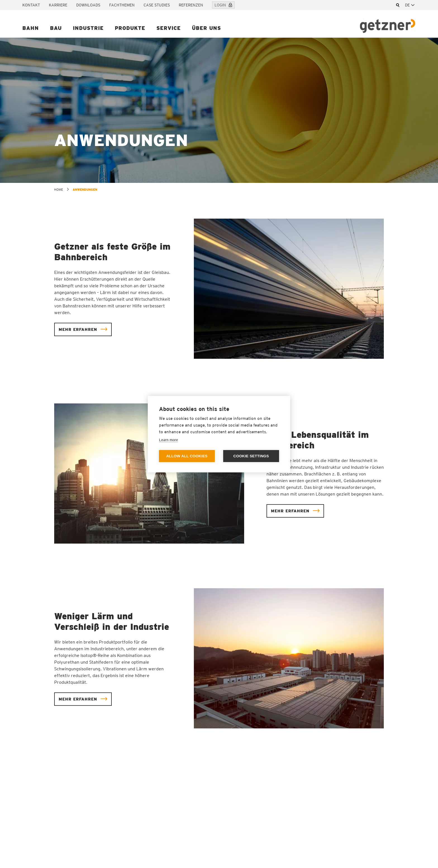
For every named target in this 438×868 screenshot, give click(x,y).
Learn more (168, 440)
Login (223, 5)
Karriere (58, 5)
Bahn (31, 28)
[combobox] (410, 5)
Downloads (88, 5)
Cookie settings (251, 456)
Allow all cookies (187, 456)
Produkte (130, 28)
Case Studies (157, 5)
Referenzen (191, 5)
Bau (56, 28)
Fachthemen (122, 5)
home (59, 190)
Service (169, 28)
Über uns (206, 28)
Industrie (88, 28)
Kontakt (31, 5)
